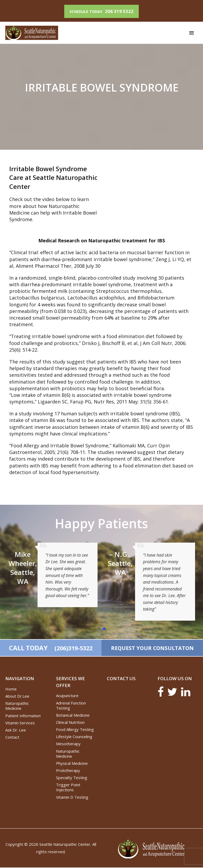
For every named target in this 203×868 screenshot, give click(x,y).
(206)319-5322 (73, 648)
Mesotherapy (68, 744)
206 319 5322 (119, 11)
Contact (12, 738)
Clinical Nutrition (70, 723)
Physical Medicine (72, 764)
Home (11, 689)
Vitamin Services (20, 723)
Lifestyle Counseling (74, 737)
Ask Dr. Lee (16, 730)
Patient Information (23, 716)
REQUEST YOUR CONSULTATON (152, 648)
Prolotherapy (68, 771)
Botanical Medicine (73, 716)
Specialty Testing (72, 778)
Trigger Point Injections (68, 788)
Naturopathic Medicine (17, 706)
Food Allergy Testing (75, 730)
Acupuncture (67, 696)
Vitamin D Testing (72, 798)
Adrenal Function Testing (71, 706)
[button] (99, 629)
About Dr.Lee (17, 697)
